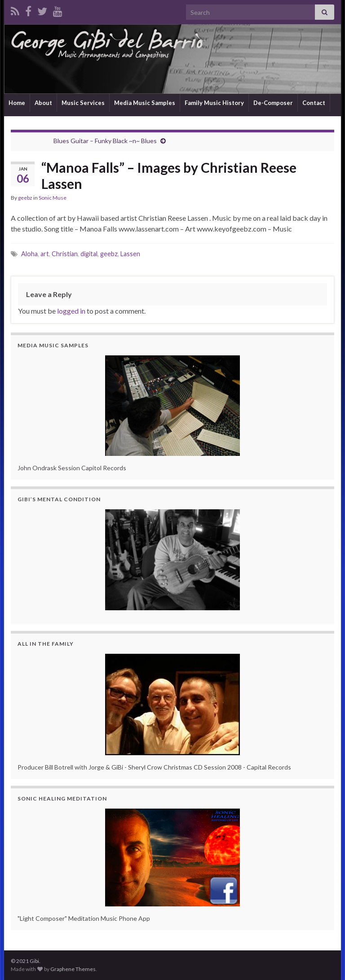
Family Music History (214, 103)
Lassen (130, 254)
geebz (25, 198)
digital (89, 254)
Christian (65, 254)
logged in (71, 311)
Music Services (83, 103)
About (43, 103)
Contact (314, 103)
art (45, 254)
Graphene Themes (73, 969)
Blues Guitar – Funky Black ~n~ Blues (105, 141)
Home (17, 103)
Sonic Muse (53, 198)
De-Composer (273, 103)
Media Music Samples (145, 103)
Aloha (29, 254)
